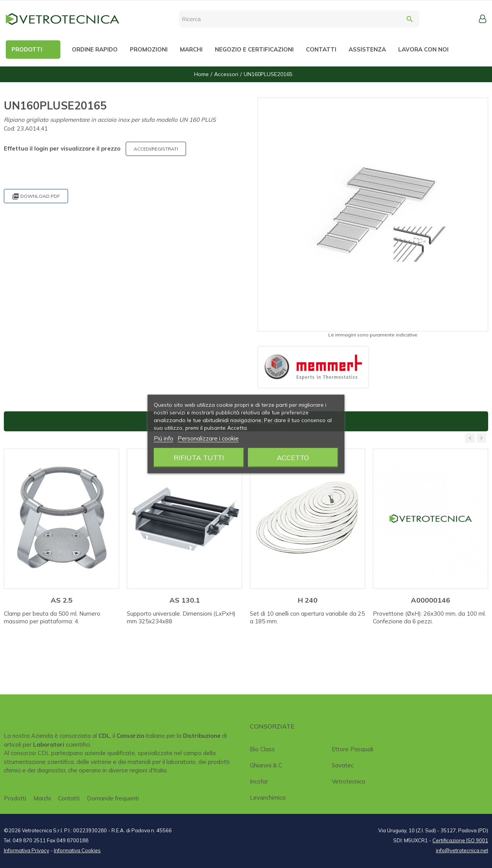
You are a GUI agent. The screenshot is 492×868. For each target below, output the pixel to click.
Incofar (259, 781)
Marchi (42, 798)
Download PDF (36, 196)
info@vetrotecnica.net (462, 850)
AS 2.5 (62, 600)
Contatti (69, 798)
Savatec (343, 765)
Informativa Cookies (77, 850)
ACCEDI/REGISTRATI (156, 149)
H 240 (308, 600)
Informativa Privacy (27, 850)
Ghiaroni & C (266, 765)
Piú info (164, 438)
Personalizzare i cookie (208, 438)
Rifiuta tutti (199, 458)
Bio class (262, 749)
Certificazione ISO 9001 (460, 840)
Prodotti (15, 798)
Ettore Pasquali (352, 749)
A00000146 (430, 600)
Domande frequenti (113, 798)
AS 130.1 (185, 600)
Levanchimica (268, 798)
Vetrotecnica (348, 781)
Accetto (293, 458)
